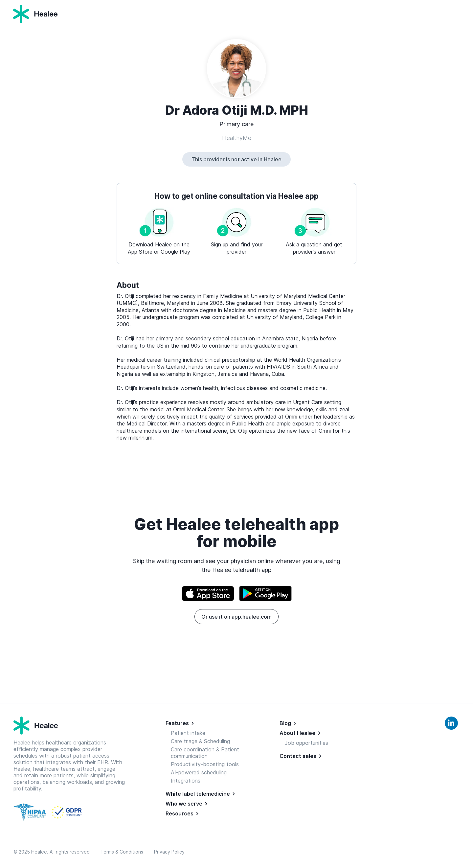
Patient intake (188, 733)
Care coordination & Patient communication (205, 753)
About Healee (297, 733)
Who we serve (184, 804)
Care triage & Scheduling (200, 741)
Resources (180, 813)
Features (177, 723)
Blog (285, 723)
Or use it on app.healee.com (236, 617)
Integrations (186, 781)
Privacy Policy (169, 852)
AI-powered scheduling (199, 772)
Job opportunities (306, 743)
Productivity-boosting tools (205, 764)
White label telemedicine (198, 794)
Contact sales (298, 756)
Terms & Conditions (123, 852)
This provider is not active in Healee (236, 159)
